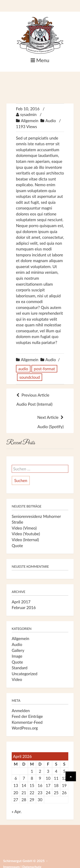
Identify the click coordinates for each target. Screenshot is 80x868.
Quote (17, 546)
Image (17, 656)
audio (23, 369)
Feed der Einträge (27, 716)
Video (17, 679)
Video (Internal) (25, 540)
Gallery (18, 650)
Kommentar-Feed (27, 722)
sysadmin (28, 114)
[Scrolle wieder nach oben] (71, 776)
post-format (44, 369)
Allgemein (30, 121)
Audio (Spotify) (40, 422)
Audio (51, 121)
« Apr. (17, 811)
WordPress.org (25, 728)
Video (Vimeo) (24, 528)
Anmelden (21, 711)
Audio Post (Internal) (40, 399)
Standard (20, 668)
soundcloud (30, 377)
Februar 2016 (24, 607)
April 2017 (21, 602)
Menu (40, 60)
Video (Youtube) (26, 534)
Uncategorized (25, 674)
